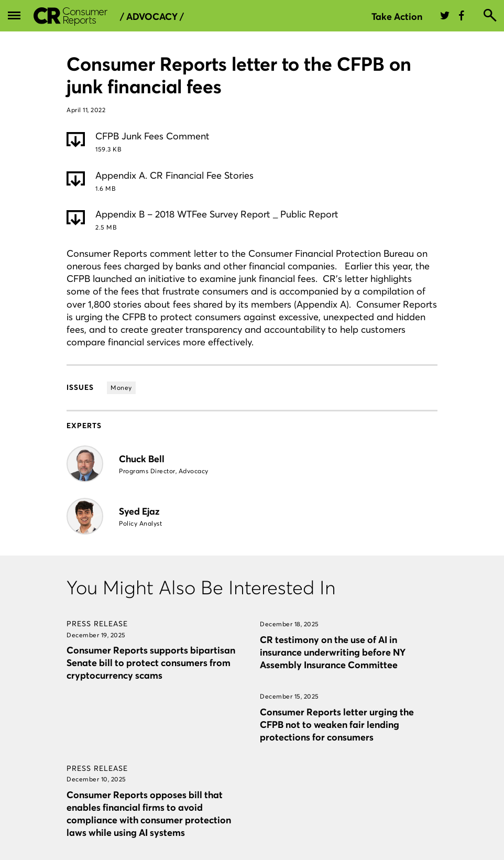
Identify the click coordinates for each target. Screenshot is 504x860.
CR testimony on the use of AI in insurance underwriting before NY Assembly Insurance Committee (333, 652)
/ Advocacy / (152, 17)
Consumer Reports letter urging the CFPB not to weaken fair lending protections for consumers (337, 725)
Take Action (397, 17)
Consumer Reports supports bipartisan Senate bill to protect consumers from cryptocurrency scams (151, 663)
